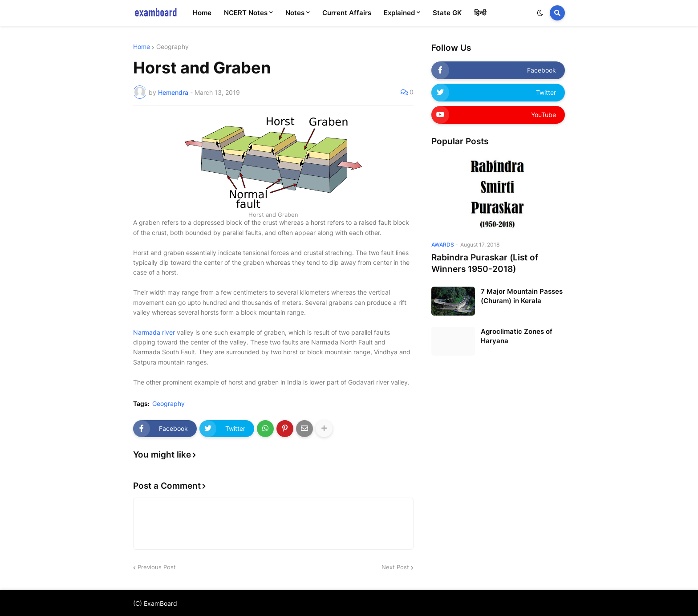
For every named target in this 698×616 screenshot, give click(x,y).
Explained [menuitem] (399, 13)
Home (142, 47)
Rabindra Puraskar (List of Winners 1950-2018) (485, 263)
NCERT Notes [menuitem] (246, 13)
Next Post (395, 567)
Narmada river (154, 332)
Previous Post (157, 567)
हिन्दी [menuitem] (480, 13)
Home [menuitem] (202, 13)
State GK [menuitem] (447, 13)
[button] (540, 13)
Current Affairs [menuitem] (347, 13)
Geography (172, 47)
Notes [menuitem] (295, 13)
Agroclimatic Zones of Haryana (517, 336)
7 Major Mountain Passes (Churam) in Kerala (522, 296)
